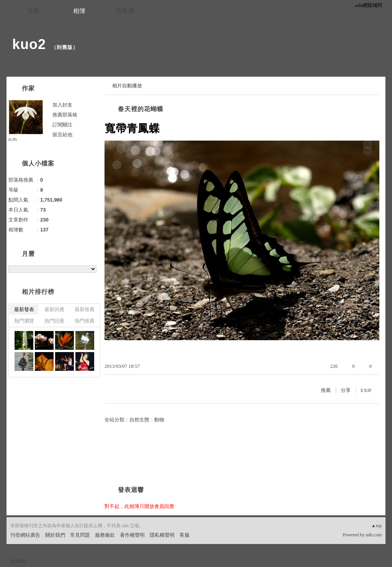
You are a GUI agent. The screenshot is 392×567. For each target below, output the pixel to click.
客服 (185, 535)
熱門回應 (54, 321)
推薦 (326, 390)
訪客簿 (125, 11)
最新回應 (54, 309)
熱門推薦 (85, 321)
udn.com (374, 535)
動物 (159, 420)
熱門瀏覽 (24, 321)
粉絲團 (18, 561)
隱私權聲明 (162, 535)
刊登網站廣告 (25, 535)
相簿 (79, 11)
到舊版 (65, 47)
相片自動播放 (127, 86)
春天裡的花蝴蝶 (141, 109)
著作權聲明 (132, 535)
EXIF (366, 390)
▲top (376, 526)
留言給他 (62, 135)
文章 (33, 11)
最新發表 (24, 309)
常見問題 (80, 535)
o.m (13, 139)
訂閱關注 (62, 125)
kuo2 (29, 44)
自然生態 (139, 420)
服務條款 (105, 535)
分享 (346, 390)
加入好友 (62, 105)
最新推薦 (85, 309)
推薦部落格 (65, 115)
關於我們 (55, 535)
